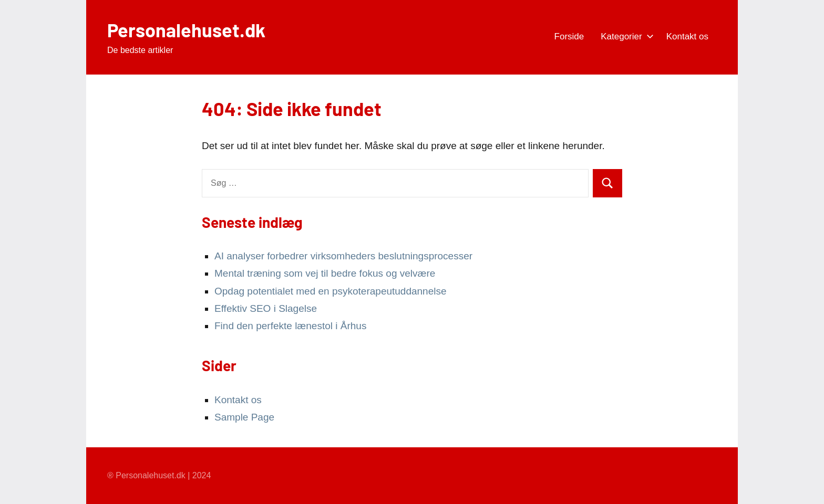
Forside (569, 36)
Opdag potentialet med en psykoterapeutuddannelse (331, 291)
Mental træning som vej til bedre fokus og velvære (325, 273)
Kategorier (625, 36)
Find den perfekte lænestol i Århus (290, 326)
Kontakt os (687, 36)
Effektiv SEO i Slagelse (266, 308)
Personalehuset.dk (186, 30)
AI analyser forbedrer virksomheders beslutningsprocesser (343, 256)
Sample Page (244, 417)
